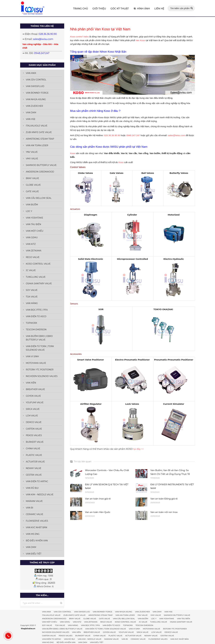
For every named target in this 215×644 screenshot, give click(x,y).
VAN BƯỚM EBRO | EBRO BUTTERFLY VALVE (39, 338)
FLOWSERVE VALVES (37, 521)
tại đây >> (138, 449)
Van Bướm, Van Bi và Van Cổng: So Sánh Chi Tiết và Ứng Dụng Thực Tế (170, 472)
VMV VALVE (32, 159)
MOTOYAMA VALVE (36, 363)
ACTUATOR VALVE (35, 462)
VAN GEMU (32, 237)
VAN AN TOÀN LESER (37, 145)
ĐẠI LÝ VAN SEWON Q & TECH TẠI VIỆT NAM (107, 486)
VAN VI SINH (32, 356)
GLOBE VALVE (33, 185)
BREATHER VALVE (35, 389)
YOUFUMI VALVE (35, 402)
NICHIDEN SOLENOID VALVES (42, 376)
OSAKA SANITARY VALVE (39, 284)
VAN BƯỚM (32, 205)
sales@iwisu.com (176, 135)
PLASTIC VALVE (34, 455)
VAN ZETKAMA (34, 251)
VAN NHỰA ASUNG (36, 99)
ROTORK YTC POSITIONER (40, 370)
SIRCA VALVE (33, 409)
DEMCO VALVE (34, 422)
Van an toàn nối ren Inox (164, 512)
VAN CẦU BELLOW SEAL (39, 198)
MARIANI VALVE (34, 501)
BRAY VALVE (32, 178)
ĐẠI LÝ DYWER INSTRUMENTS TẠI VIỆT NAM (172, 486)
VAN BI (29, 508)
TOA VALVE (32, 297)
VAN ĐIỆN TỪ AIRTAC (37, 481)
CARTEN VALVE (34, 429)
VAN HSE (31, 119)
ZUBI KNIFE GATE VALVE (39, 132)
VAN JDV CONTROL (36, 80)
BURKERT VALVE (35, 442)
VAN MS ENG (33, 534)
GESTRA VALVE (34, 475)
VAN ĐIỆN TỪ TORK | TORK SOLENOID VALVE (40, 348)
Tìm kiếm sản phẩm (180, 8)
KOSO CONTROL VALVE (38, 264)
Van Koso (140, 40)
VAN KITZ (31, 244)
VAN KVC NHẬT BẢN (37, 527)
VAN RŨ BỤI (32, 488)
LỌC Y (29, 211)
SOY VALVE (32, 290)
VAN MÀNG (32, 303)
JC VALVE (31, 270)
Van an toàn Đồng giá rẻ (164, 499)
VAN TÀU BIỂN (33, 224)
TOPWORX (32, 323)
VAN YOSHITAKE (34, 218)
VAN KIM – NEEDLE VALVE (40, 495)
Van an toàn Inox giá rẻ (98, 499)
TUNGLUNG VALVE (36, 277)
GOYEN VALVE (33, 396)
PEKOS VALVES (34, 435)
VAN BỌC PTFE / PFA (37, 310)
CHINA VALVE (33, 449)
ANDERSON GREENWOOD (40, 172)
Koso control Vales (80, 37)
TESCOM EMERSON (36, 330)
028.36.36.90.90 (112, 135)
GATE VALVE (32, 191)
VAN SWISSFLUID (35, 86)
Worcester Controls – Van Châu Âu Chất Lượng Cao (107, 472)
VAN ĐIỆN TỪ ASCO (36, 316)
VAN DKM (31, 113)
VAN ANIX (31, 73)
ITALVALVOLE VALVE (37, 126)
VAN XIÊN (31, 383)
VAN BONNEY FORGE (37, 93)
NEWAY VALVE (34, 468)
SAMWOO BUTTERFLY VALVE (41, 165)
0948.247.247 (133, 135)
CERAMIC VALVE (34, 514)
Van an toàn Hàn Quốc (98, 512)
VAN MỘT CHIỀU (35, 231)
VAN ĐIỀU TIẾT (34, 554)
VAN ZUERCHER (34, 106)
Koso (73, 153)
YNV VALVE (32, 152)
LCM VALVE (32, 416)
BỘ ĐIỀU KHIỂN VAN (37, 541)
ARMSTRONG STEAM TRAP (40, 139)
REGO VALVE (33, 257)
